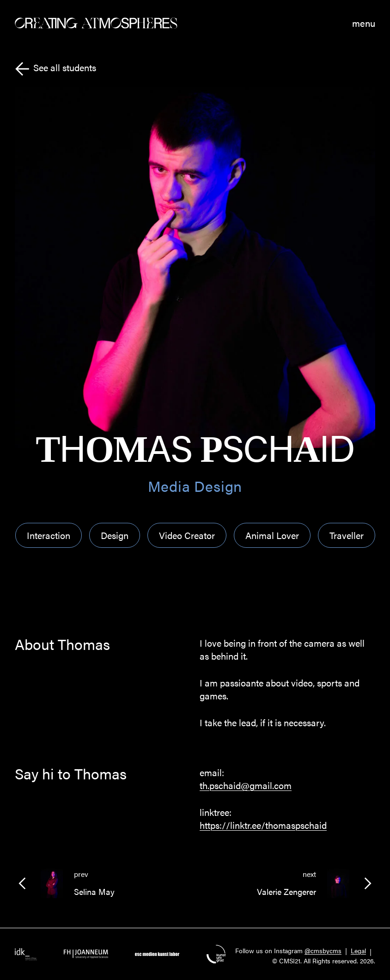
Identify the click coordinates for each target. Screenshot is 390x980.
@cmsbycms (323, 950)
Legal (358, 950)
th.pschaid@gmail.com (246, 785)
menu (364, 23)
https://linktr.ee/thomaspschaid (263, 825)
